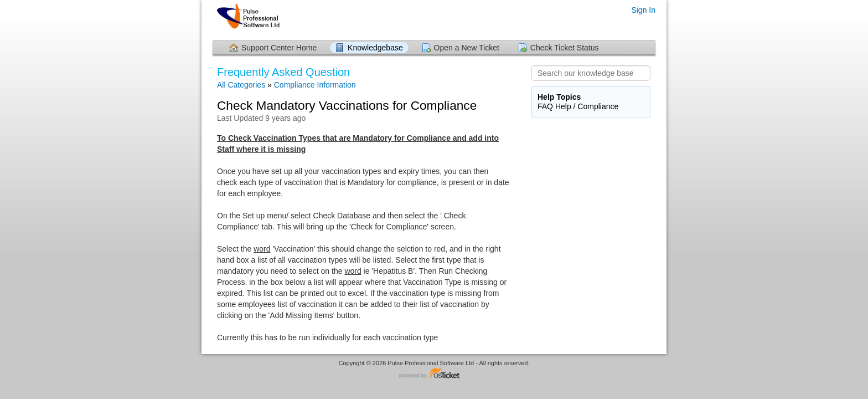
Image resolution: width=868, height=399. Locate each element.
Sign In (643, 10)
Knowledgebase (375, 48)
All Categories (241, 85)
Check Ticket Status (565, 48)
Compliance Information (315, 85)
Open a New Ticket (467, 48)
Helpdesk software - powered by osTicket (434, 374)
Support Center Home (279, 48)
